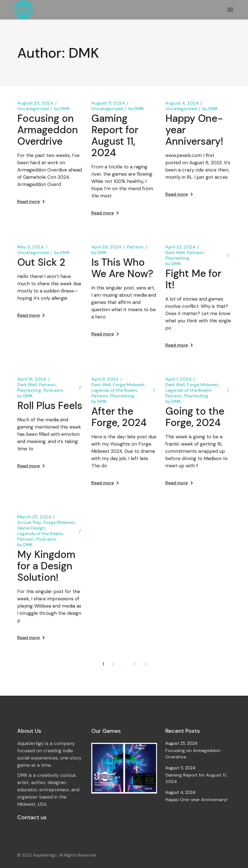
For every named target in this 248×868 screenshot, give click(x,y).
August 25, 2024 (35, 103)
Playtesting (177, 258)
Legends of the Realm (114, 390)
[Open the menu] (230, 10)
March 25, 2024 (34, 517)
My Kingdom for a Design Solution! (46, 566)
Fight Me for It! (193, 279)
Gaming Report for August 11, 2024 (115, 136)
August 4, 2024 (182, 103)
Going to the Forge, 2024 (195, 417)
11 (135, 664)
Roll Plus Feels (50, 406)
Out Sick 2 (41, 262)
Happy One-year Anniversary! (196, 800)
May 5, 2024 (30, 247)
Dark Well (175, 253)
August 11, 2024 (108, 103)
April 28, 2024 (106, 247)
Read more (31, 201)
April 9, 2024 (105, 379)
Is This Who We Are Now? (122, 268)
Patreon (135, 247)
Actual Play (29, 523)
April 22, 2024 (180, 247)
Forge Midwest (129, 385)
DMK (62, 109)
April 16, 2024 (32, 379)
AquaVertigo (45, 855)
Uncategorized (33, 109)
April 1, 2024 (178, 379)
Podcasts (53, 390)
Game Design (31, 528)
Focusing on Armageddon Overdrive (48, 130)
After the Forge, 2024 (119, 417)
